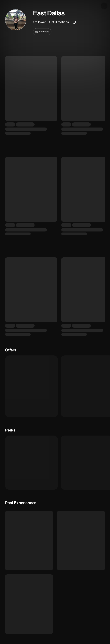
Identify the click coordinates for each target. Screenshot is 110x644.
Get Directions (59, 22)
